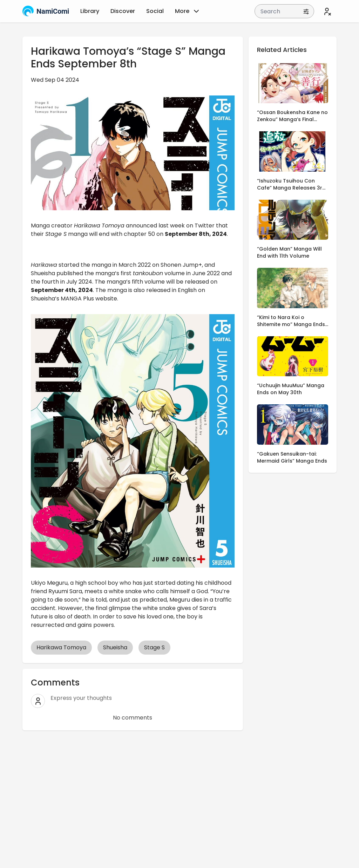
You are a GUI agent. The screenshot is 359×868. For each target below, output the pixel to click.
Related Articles (282, 50)
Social (155, 11)
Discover (123, 11)
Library (90, 11)
